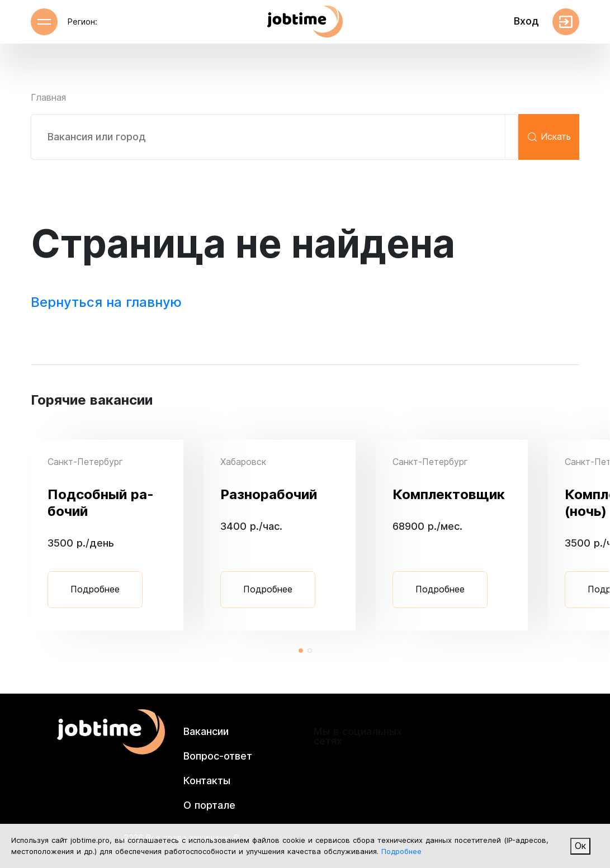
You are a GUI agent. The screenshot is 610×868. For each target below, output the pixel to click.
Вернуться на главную (106, 302)
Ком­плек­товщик (449, 494)
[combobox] (275, 137)
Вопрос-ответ (218, 756)
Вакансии (206, 731)
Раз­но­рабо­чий (269, 494)
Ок (580, 846)
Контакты (207, 781)
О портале (209, 805)
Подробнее (95, 589)
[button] (301, 651)
